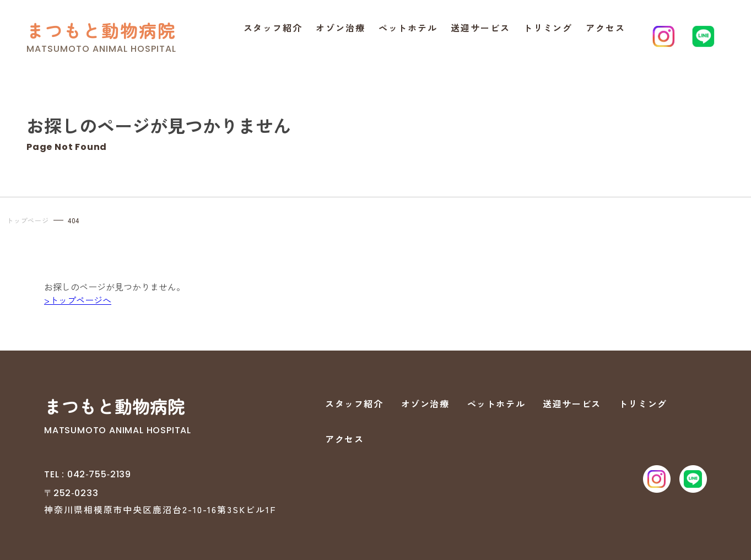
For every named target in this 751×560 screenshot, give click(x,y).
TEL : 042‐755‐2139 (88, 474)
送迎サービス (480, 28)
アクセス (606, 28)
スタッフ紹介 (273, 28)
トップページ (28, 220)
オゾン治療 (341, 28)
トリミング (548, 28)
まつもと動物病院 (101, 30)
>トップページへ (78, 300)
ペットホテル (408, 28)
